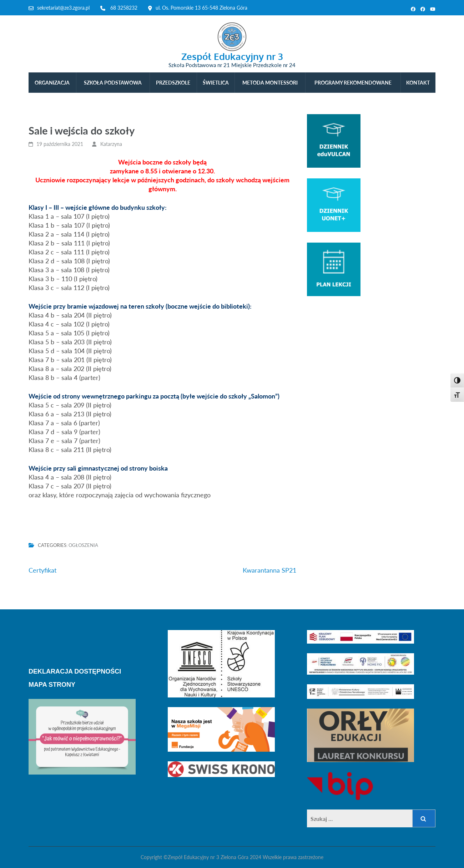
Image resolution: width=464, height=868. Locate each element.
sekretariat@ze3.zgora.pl (63, 8)
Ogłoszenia (83, 545)
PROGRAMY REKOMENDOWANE (353, 83)
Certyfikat (42, 570)
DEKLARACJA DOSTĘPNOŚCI (75, 671)
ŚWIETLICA (216, 83)
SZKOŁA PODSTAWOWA (113, 83)
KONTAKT (418, 83)
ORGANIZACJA (52, 83)
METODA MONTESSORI (270, 83)
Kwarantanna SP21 (269, 570)
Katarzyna (111, 144)
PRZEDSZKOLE (173, 83)
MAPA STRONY (52, 685)
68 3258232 (124, 8)
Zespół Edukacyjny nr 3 (232, 56)
